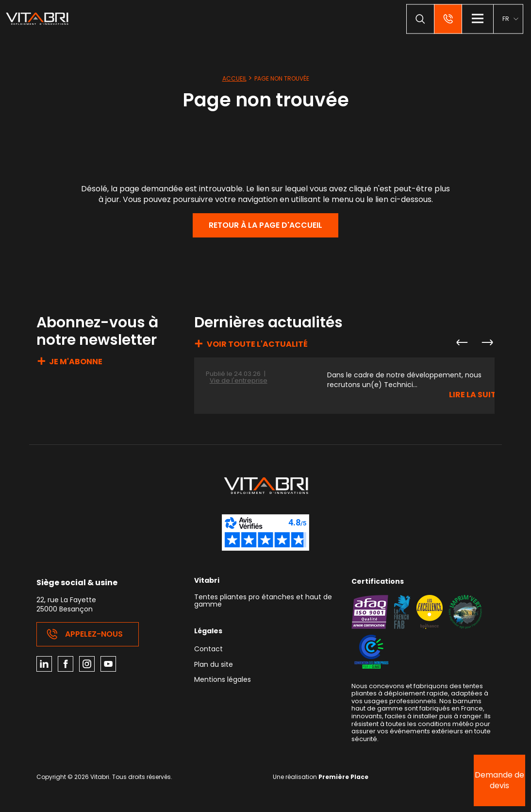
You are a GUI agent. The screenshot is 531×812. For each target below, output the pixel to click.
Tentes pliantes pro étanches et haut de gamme (263, 601)
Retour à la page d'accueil (265, 225)
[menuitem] (510, 19)
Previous (462, 342)
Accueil (234, 78)
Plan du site (214, 665)
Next (487, 342)
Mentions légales (223, 680)
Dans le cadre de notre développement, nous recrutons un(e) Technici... (404, 380)
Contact (208, 650)
